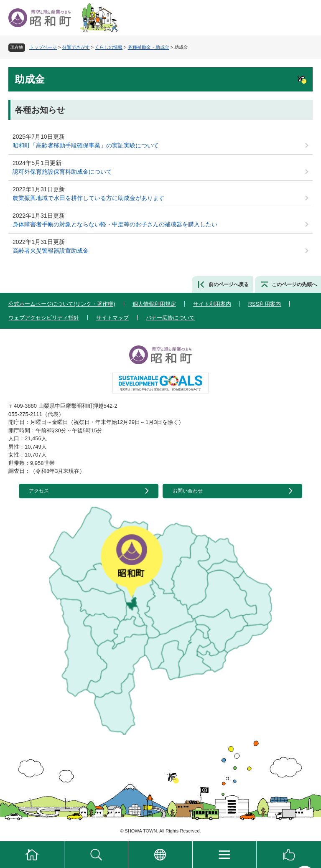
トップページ (43, 47)
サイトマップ (112, 318)
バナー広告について (170, 318)
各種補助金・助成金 (149, 47)
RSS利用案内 (265, 304)
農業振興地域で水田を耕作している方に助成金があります (89, 198)
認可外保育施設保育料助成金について (62, 172)
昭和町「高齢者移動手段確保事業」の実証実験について (86, 145)
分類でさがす (76, 47)
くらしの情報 (109, 47)
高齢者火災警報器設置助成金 (51, 251)
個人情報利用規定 (154, 304)
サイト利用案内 (212, 304)
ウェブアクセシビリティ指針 (44, 318)
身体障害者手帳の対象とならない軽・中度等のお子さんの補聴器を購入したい (115, 224)
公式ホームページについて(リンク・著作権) (62, 304)
